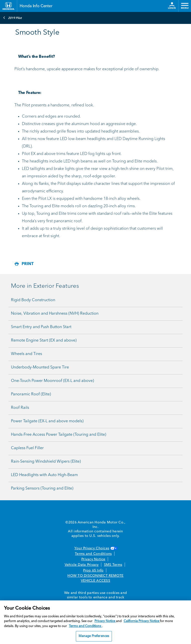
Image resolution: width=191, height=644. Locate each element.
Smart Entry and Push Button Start (41, 327)
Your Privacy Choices (95, 548)
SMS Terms (113, 565)
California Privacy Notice (142, 621)
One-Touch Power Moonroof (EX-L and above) (52, 381)
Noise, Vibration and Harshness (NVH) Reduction (55, 314)
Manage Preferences (94, 636)
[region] (95, 622)
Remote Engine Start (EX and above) (44, 341)
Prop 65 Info (93, 571)
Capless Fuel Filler (27, 448)
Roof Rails (20, 408)
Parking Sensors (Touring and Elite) (42, 489)
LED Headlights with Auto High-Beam (44, 475)
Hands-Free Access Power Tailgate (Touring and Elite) (59, 435)
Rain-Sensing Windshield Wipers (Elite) (46, 462)
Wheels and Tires (26, 354)
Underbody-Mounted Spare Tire (40, 367)
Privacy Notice (93, 559)
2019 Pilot (12, 18)
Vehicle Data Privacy (82, 565)
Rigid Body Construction (33, 300)
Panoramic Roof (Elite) (31, 394)
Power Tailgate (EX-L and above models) (47, 421)
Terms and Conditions (93, 554)
